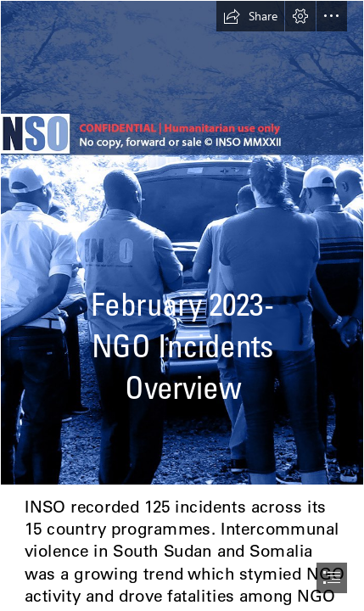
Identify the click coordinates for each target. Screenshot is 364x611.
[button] (250, 16)
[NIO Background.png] (182, 243)
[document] (182, 305)
